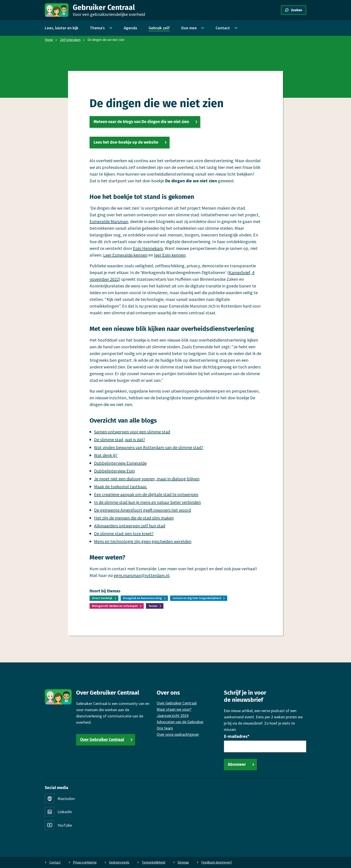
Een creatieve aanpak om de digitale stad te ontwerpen (146, 494)
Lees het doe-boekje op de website (126, 142)
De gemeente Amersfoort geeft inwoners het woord (142, 510)
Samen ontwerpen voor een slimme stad (132, 432)
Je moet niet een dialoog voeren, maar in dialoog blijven (147, 479)
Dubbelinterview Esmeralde (120, 463)
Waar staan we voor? (174, 709)
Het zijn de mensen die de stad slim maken (134, 518)
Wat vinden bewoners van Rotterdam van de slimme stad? (149, 447)
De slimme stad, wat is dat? (120, 439)
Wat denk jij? (106, 455)
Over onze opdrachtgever (178, 734)
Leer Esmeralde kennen (125, 255)
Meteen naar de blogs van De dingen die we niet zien (141, 122)
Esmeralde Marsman (109, 221)
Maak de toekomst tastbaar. (121, 486)
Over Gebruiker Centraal (102, 740)
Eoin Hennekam (148, 248)
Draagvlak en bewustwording (142, 598)
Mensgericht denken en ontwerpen (115, 606)
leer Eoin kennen (170, 255)
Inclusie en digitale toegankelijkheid (197, 598)
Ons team (165, 728)
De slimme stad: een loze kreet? (124, 533)
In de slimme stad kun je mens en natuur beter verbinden (147, 502)
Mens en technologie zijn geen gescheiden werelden (143, 541)
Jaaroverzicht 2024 (173, 716)
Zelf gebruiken (70, 40)
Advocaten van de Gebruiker (180, 722)
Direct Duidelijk (102, 598)
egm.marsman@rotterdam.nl (142, 575)
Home (49, 40)
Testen (153, 606)
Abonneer (237, 764)
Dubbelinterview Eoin (114, 471)
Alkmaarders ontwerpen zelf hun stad (130, 526)
